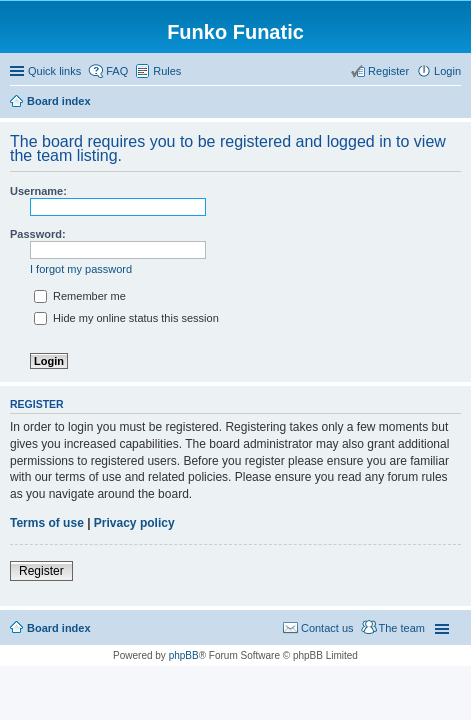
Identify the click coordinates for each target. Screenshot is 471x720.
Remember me (80, 296)
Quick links (54, 71)
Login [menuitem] (447, 71)
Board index (59, 628)
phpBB (184, 655)
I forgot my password (81, 269)
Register (41, 571)
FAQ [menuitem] (117, 71)
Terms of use (47, 523)
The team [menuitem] (402, 628)
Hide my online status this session (126, 318)
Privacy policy (134, 523)
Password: (38, 234)
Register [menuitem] (388, 71)
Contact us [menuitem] (327, 628)
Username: (38, 191)
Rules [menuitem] (167, 71)
